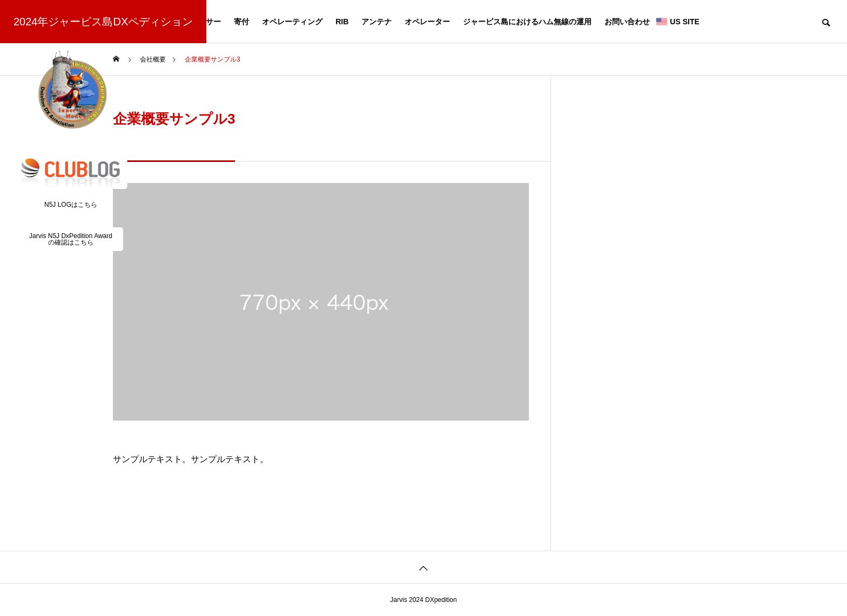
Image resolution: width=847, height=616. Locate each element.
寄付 (241, 22)
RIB (342, 22)
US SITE (684, 22)
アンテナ (377, 22)
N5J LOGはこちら (71, 205)
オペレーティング (292, 22)
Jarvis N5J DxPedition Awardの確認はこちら (71, 239)
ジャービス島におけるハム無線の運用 (527, 22)
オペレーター (427, 22)
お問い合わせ (627, 22)
